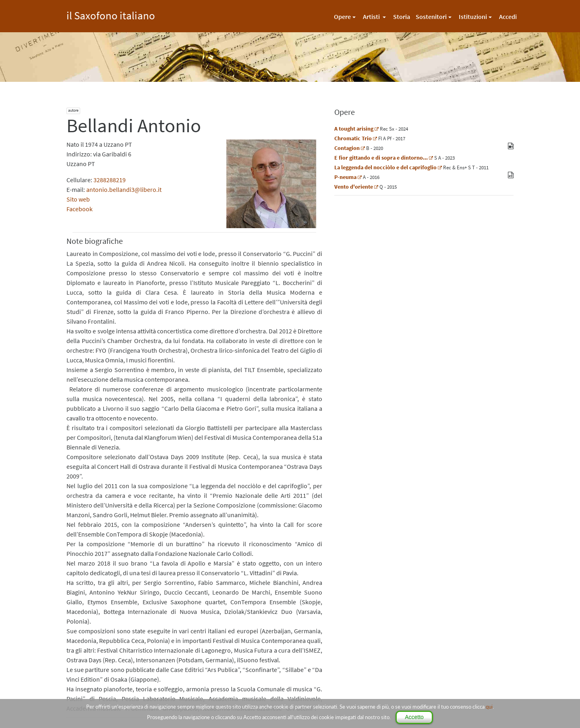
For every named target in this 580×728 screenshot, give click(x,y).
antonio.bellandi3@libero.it (124, 189)
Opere (342, 17)
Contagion (347, 148)
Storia (402, 17)
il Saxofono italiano (111, 14)
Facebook (80, 209)
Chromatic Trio (353, 138)
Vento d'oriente (354, 187)
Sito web (78, 199)
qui (489, 707)
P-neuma (345, 177)
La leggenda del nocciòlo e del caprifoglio (385, 167)
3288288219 (110, 180)
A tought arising (354, 129)
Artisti (372, 17)
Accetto (414, 717)
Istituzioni (473, 17)
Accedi (508, 17)
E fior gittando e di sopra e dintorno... (381, 158)
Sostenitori (431, 17)
